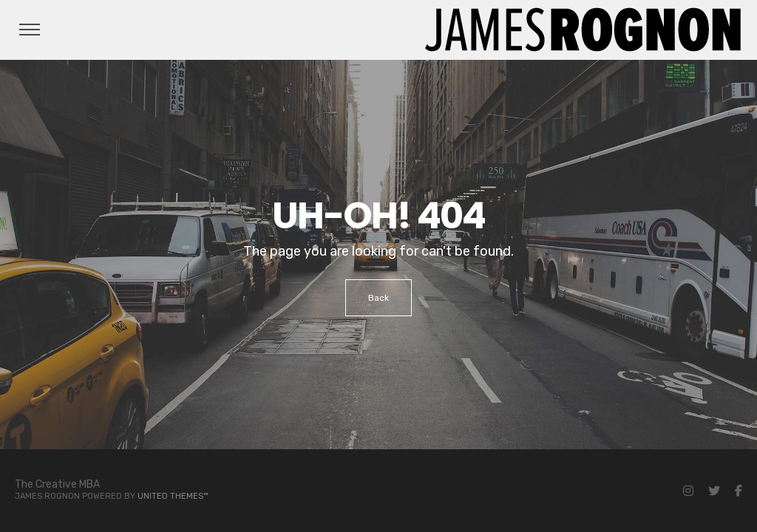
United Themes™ (173, 496)
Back (378, 298)
